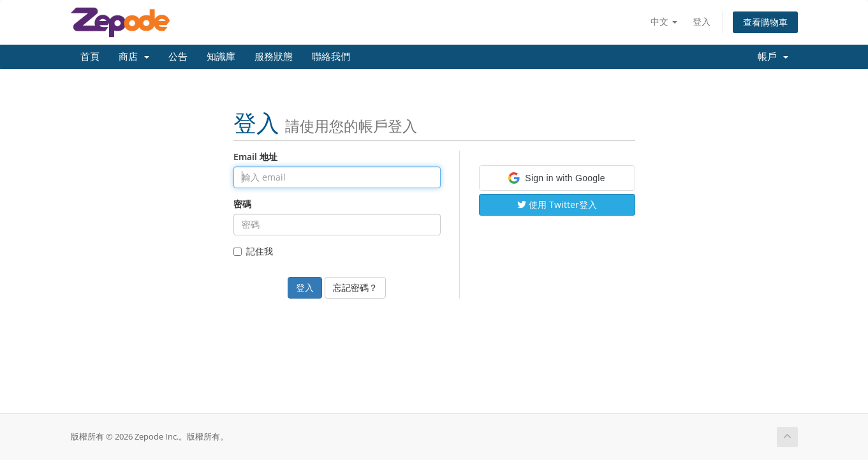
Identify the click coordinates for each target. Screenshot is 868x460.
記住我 (253, 251)
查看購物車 (765, 22)
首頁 (90, 57)
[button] (557, 178)
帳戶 (773, 57)
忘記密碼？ (355, 287)
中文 (664, 21)
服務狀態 (274, 57)
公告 (178, 57)
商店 (134, 57)
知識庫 (221, 57)
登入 (702, 21)
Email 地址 (255, 157)
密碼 (242, 204)
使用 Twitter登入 (557, 204)
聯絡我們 (331, 57)
